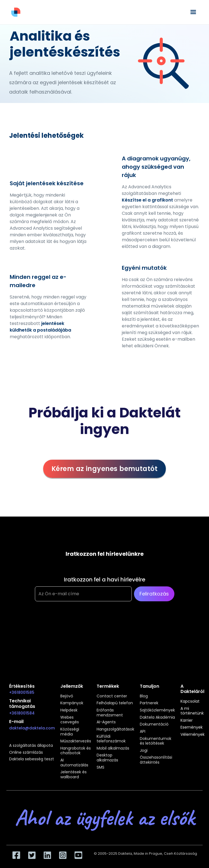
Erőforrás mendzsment (110, 713)
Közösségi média (70, 732)
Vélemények (193, 735)
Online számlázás (26, 753)
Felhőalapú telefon (115, 703)
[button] (193, 12)
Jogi (144, 751)
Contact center (112, 696)
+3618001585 (22, 692)
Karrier (187, 721)
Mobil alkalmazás (113, 748)
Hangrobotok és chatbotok (76, 751)
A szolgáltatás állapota (31, 746)
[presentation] (77, 629)
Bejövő (67, 696)
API (143, 732)
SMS (100, 768)
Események (192, 727)
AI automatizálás (74, 763)
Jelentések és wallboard (73, 775)
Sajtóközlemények (157, 710)
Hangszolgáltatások (115, 729)
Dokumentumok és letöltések (156, 741)
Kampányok (72, 703)
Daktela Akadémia (157, 718)
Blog (144, 696)
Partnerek (149, 703)
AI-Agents (106, 722)
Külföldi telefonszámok (111, 739)
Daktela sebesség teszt (32, 759)
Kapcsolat (190, 702)
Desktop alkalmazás (107, 758)
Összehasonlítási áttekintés (156, 760)
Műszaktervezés (76, 741)
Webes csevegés (70, 720)
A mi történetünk (192, 711)
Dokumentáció (154, 724)
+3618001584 (22, 713)
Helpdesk (69, 710)
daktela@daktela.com (32, 728)
